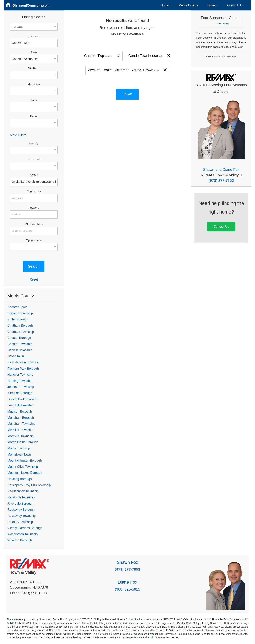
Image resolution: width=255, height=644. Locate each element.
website (16, 619)
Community (34, 191)
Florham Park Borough (23, 369)
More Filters (18, 135)
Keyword (34, 208)
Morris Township (19, 448)
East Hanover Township (24, 362)
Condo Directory (221, 23)
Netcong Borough (20, 479)
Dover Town (16, 356)
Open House (34, 240)
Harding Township (20, 381)
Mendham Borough (21, 418)
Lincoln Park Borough (22, 399)
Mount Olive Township (23, 467)
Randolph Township (21, 497)
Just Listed (34, 159)
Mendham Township (21, 424)
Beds (34, 100)
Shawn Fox (127, 562)
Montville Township (20, 436)
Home (165, 5)
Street (34, 175)
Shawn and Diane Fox (221, 169)
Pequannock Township (23, 491)
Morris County (188, 5)
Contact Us (235, 5)
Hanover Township (20, 375)
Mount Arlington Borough (25, 461)
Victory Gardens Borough (25, 528)
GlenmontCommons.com (31, 5)
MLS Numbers (34, 224)
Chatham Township (21, 332)
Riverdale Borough (20, 504)
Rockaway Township (22, 516)
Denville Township (20, 350)
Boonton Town (17, 307)
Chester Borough (19, 338)
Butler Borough (18, 319)
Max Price (34, 84)
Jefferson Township (21, 387)
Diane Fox (127, 582)
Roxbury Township (20, 522)
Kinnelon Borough (20, 393)
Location (34, 36)
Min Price (34, 68)
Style (34, 53)
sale (140, 637)
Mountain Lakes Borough (25, 473)
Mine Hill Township (20, 430)
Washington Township (22, 534)
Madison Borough (20, 411)
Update (128, 94)
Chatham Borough (20, 326)
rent (149, 637)
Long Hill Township (20, 405)
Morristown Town (19, 454)
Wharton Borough (20, 540)
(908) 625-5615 (127, 589)
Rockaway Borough (21, 510)
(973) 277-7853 (221, 180)
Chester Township (20, 344)
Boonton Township (20, 313)
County (34, 143)
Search (212, 5)
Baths (34, 116)
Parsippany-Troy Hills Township (29, 485)
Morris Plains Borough (23, 442)
